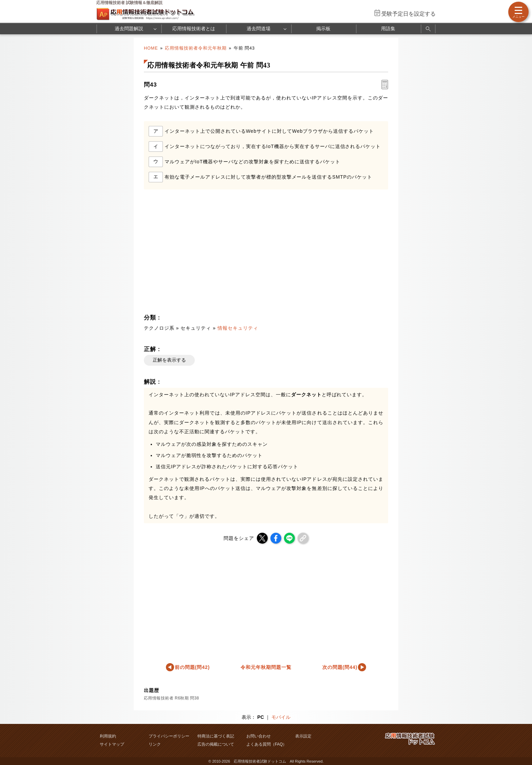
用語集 (388, 29)
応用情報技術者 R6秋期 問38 (172, 698)
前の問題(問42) (192, 667)
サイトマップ (112, 744)
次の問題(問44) (340, 667)
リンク (155, 744)
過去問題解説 (129, 29)
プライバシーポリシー (169, 736)
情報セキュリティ (238, 328)
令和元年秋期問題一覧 (266, 667)
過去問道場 (259, 29)
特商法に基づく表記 (216, 736)
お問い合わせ (259, 736)
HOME (151, 48)
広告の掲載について (216, 744)
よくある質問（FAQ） (267, 744)
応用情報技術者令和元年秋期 (196, 48)
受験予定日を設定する (408, 14)
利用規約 (108, 736)
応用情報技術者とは (194, 29)
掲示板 (323, 29)
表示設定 (303, 736)
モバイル (281, 717)
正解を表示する (169, 360)
